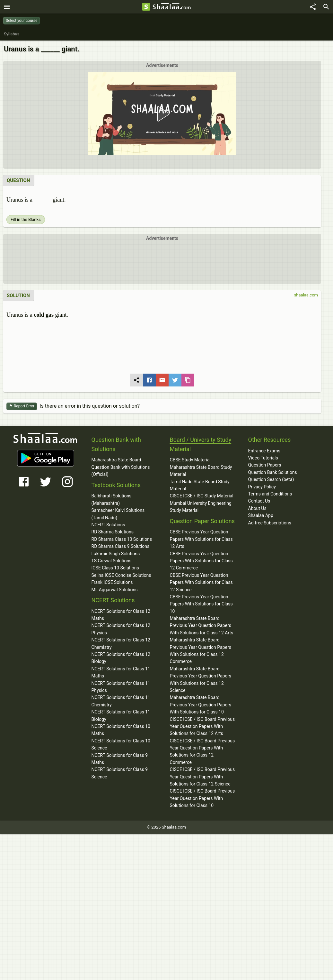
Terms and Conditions (270, 494)
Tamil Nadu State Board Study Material (200, 485)
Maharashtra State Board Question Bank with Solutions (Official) (121, 467)
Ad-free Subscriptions (270, 523)
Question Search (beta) (271, 479)
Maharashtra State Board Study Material (201, 471)
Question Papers (265, 465)
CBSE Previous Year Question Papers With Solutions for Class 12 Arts (201, 539)
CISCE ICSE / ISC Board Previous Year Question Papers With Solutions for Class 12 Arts (202, 726)
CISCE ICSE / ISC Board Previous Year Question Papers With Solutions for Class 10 (202, 798)
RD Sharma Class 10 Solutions (122, 539)
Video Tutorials (263, 458)
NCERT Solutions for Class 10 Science (121, 744)
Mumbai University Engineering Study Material (201, 507)
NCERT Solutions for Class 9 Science (120, 773)
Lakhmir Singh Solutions (116, 554)
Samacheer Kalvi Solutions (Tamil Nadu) (118, 514)
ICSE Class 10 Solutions (115, 568)
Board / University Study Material (201, 444)
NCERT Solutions (108, 525)
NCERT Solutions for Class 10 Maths (121, 730)
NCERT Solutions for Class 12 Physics (121, 629)
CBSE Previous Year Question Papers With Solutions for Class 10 (201, 604)
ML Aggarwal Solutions (115, 590)
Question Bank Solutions (273, 472)
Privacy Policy (262, 487)
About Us (257, 508)
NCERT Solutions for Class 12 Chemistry (121, 643)
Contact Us (259, 501)
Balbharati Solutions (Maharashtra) (112, 499)
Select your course (22, 21)
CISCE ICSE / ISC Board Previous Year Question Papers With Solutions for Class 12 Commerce (202, 752)
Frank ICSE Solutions (112, 582)
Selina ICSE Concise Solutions (121, 575)
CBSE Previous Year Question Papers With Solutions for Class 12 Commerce (201, 561)
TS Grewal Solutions (112, 561)
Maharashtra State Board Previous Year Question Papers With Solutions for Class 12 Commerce (201, 651)
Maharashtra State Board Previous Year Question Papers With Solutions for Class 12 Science (201, 680)
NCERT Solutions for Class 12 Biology (121, 658)
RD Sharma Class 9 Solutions (121, 546)
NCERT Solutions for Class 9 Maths (120, 759)
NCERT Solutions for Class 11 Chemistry (121, 701)
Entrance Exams (264, 451)
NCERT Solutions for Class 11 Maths (121, 672)
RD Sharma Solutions (113, 532)
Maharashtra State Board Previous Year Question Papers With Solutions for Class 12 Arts (202, 626)
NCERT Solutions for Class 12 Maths (121, 615)
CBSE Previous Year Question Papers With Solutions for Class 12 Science (201, 582)
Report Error (22, 406)
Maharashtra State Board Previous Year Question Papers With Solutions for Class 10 (201, 705)
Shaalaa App (261, 515)
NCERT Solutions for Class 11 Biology (121, 715)
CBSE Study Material (190, 460)
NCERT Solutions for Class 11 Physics (121, 687)
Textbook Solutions (116, 485)
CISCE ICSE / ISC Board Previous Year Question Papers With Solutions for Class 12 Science (202, 777)
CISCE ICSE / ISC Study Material (202, 496)
